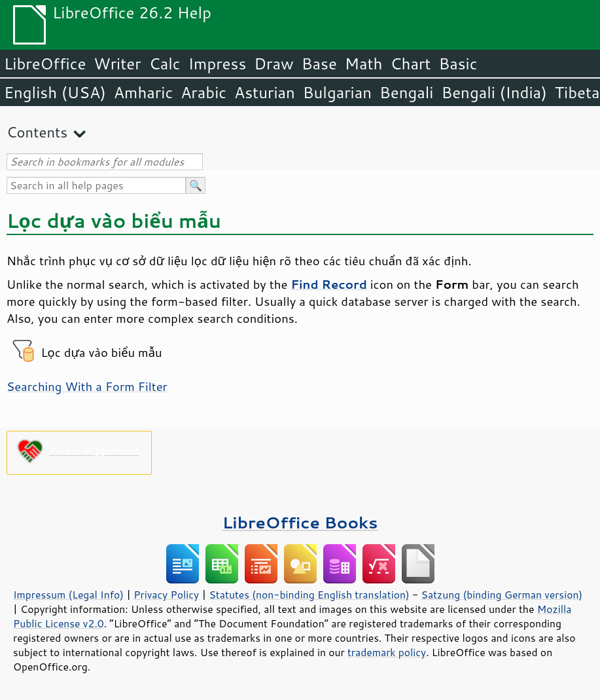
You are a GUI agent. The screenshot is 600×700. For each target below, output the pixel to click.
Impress (218, 64)
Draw (274, 64)
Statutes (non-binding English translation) (309, 595)
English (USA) (55, 92)
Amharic (143, 92)
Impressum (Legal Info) (68, 595)
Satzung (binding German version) (502, 595)
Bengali (406, 92)
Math (364, 64)
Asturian (265, 92)
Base (319, 64)
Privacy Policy (166, 595)
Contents (37, 132)
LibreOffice (45, 64)
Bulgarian (337, 92)
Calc (165, 64)
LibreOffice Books (300, 522)
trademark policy (387, 652)
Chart (410, 64)
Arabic (203, 92)
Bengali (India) (494, 92)
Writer (117, 64)
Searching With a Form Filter (87, 386)
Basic (458, 64)
